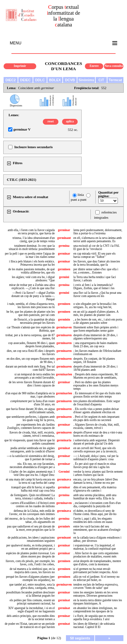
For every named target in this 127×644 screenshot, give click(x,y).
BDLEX (55, 80)
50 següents (80, 638)
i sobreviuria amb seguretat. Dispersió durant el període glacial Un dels (97, 442)
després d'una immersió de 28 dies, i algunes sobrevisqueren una (95, 337)
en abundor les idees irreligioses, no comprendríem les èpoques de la (95, 610)
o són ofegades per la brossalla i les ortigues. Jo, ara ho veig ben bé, (95, 306)
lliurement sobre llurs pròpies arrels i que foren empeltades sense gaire (96, 329)
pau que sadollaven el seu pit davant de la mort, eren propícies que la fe (31, 528)
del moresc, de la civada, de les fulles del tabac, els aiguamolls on (30, 520)
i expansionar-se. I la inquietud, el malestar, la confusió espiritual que (95, 547)
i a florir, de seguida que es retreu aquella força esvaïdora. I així (94, 618)
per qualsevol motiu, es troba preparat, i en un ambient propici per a (30, 547)
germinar (64, 230)
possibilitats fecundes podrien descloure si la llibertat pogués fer (31, 594)
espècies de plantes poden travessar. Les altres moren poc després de (30, 555)
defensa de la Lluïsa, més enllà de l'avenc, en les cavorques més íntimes (32, 512)
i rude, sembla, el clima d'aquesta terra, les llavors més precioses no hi (31, 306)
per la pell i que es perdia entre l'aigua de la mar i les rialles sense (30, 255)
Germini (64, 472)
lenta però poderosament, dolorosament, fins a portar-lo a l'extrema (98, 232)
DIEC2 (11, 80)
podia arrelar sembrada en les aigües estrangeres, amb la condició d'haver (33, 450)
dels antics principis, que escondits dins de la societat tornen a (31, 618)
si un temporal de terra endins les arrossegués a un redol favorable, (34, 376)
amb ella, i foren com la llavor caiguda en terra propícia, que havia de (31, 232)
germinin (64, 320)
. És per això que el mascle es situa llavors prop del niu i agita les (95, 465)
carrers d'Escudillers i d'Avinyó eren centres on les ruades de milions (33, 505)
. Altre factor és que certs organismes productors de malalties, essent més (96, 555)
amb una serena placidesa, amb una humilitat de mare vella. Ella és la (95, 497)
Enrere (94, 66)
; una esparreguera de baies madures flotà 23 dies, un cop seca (95, 345)
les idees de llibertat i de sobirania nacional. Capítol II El (94, 625)
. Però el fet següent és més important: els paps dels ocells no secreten (97, 418)
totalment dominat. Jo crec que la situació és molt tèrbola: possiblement (32, 247)
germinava (64, 479)
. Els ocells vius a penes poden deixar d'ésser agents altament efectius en (96, 411)
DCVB (70, 80)
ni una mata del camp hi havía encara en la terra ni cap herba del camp (30, 481)
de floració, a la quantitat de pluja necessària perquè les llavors (34, 321)
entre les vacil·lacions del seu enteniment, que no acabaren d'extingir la (97, 530)
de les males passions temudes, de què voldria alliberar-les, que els (31, 271)
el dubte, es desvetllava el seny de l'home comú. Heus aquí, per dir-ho (95, 512)
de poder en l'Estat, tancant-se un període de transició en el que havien (30, 625)
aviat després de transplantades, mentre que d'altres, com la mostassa (97, 563)
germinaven (64, 327)
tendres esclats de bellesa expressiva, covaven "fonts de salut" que (96, 586)
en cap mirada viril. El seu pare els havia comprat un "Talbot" (95, 255)
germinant (64, 238)
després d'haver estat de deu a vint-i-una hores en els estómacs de (98, 434)
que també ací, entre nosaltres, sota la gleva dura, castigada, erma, (32, 586)
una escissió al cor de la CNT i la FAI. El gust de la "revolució (97, 247)
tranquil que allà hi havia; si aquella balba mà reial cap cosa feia (33, 489)
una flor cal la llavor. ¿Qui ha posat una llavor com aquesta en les (97, 294)
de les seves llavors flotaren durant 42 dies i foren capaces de (32, 384)
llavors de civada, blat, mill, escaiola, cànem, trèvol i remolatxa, (32, 434)
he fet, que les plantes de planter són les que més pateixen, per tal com (31, 313)
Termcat (115, 80)
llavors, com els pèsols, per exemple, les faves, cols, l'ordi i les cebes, (30, 563)
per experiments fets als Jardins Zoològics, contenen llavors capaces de (31, 426)
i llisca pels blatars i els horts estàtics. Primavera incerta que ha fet (32, 263)
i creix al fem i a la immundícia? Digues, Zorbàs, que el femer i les (94, 287)
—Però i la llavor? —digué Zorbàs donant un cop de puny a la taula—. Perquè (33, 296)
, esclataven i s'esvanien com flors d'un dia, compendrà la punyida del (97, 505)
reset (51, 121)
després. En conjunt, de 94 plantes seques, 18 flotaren (94, 360)
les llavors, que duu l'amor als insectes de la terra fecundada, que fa (97, 263)
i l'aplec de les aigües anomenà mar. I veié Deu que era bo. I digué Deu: (32, 473)
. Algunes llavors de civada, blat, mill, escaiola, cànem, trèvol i (96, 426)
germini (64, 277)
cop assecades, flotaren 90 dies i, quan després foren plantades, (31, 345)
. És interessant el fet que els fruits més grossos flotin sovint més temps (97, 395)
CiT (101, 80)
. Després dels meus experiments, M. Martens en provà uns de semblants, (96, 376)
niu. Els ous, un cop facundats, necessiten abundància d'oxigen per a (32, 465)
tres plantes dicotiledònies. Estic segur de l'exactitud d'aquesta (97, 403)
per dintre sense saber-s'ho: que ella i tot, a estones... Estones (96, 271)
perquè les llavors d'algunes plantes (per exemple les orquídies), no (31, 578)
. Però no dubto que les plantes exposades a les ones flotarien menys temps (96, 385)
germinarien (64, 374)
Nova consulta (114, 66)
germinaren (64, 335)
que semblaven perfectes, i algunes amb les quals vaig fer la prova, (30, 418)
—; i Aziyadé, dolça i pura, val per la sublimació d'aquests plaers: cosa (96, 458)
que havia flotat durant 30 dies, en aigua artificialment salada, (30, 411)
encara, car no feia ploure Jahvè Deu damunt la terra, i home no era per (96, 481)
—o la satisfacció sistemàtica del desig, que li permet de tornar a (31, 458)
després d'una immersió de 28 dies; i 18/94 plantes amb (95, 368)
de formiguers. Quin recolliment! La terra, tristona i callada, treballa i (32, 497)
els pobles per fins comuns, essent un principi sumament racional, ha (32, 602)
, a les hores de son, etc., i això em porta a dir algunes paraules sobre (98, 321)
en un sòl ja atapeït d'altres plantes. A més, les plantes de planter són (96, 313)
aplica (70, 121)
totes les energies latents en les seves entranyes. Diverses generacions (96, 594)
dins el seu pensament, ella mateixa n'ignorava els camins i (95, 489)
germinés (64, 526)
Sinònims (86, 80)
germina (64, 246)
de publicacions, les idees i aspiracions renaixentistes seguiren (31, 539)
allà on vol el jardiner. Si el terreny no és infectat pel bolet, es (96, 578)
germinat (64, 448)
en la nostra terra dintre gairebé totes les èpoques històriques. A (98, 602)
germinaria (64, 440)
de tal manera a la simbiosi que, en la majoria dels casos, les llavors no (32, 571)
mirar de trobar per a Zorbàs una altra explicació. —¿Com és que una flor (32, 287)
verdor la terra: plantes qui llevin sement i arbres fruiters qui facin (98, 473)
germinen (64, 269)
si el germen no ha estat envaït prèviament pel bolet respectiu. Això (95, 571)
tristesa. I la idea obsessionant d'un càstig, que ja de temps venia (33, 240)
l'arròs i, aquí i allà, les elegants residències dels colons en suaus (93, 520)
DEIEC (25, 80)
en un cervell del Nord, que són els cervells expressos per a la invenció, (95, 450)
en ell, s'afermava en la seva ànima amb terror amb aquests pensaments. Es (98, 240)
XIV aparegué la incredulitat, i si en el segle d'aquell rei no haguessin (31, 610)
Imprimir (20, 66)
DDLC (40, 80)
